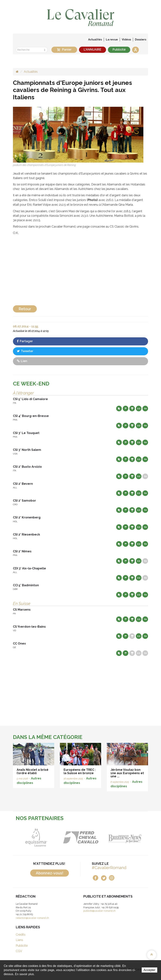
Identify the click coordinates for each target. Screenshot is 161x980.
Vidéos (126, 40)
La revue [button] (112, 40)
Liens (19, 940)
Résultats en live (139, 409)
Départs (126, 409)
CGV (19, 951)
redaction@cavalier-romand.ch (32, 918)
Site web (119, 409)
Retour (25, 309)
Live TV (145, 409)
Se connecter (135, 50)
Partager (25, 341)
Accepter (149, 970)
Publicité (119, 50)
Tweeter (25, 351)
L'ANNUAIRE (93, 50)
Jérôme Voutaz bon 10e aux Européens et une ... (127, 773)
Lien (22, 361)
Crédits (21, 935)
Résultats (132, 409)
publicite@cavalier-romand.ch (99, 911)
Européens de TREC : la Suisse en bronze (80, 771)
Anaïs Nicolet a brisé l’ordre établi (33, 771)
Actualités (95, 40)
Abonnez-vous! (50, 873)
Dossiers (141, 40)
